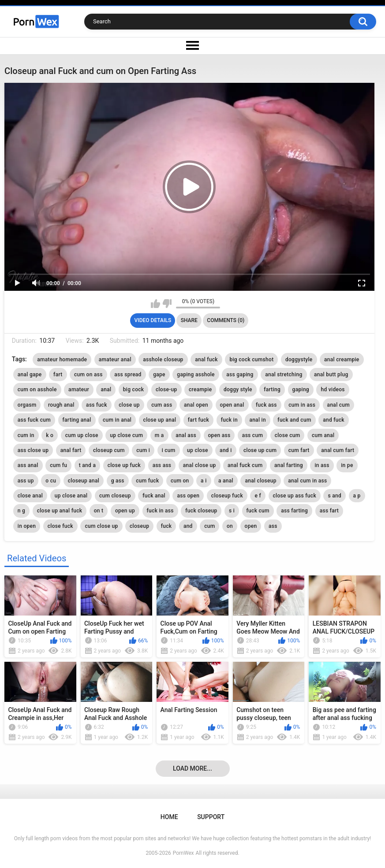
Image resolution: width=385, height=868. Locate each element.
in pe (347, 465)
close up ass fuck (295, 496)
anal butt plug (331, 375)
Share (189, 320)
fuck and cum (294, 420)
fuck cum (258, 511)
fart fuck (198, 420)
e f (258, 496)
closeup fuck (227, 496)
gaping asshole (196, 375)
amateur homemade (62, 360)
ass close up (33, 450)
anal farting (289, 465)
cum (209, 526)
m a (159, 435)
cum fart (299, 450)
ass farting (294, 511)
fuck (166, 526)
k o (50, 435)
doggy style (238, 389)
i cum (169, 450)
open (251, 526)
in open (27, 526)
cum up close (82, 435)
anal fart (71, 450)
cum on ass (88, 375)
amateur (79, 389)
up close (198, 450)
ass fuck (97, 405)
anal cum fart (338, 450)
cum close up (101, 526)
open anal (232, 405)
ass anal (28, 465)
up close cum (126, 435)
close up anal (160, 420)
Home (169, 817)
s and (335, 496)
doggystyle (299, 360)
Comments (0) (226, 320)
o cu (51, 481)
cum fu (58, 465)
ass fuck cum (34, 420)
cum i (143, 450)
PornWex (183, 853)
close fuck (60, 526)
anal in (258, 420)
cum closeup (115, 496)
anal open (196, 405)
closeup (139, 526)
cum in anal (117, 420)
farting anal (77, 420)
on (230, 526)
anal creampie (342, 360)
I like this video (155, 304)
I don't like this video (167, 304)
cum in (26, 435)
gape (159, 375)
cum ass (162, 405)
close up (129, 405)
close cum (288, 435)
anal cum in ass (307, 481)
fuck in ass (160, 511)
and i (226, 450)
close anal (30, 496)
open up (125, 511)
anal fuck (206, 360)
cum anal (323, 435)
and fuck (334, 420)
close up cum (260, 450)
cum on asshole (37, 389)
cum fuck (147, 481)
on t (99, 511)
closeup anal (84, 481)
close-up (166, 389)
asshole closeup (163, 360)
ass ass (162, 465)
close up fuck (124, 465)
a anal (226, 481)
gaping (301, 389)
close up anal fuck (60, 511)
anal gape (30, 375)
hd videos (333, 389)
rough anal (61, 405)
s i (232, 511)
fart (58, 375)
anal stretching (284, 375)
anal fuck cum (245, 465)
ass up (26, 481)
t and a (87, 465)
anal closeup (260, 481)
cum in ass (302, 405)
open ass (219, 435)
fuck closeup (201, 511)
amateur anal (115, 360)
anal (106, 389)
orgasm (27, 405)
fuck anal (154, 496)
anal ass (186, 435)
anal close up (200, 465)
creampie (200, 389)
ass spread (128, 375)
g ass (118, 481)
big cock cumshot (251, 360)
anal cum (338, 405)
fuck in (229, 420)
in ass (322, 465)
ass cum (252, 435)
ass (273, 526)
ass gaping (240, 375)
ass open (188, 496)
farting (272, 389)
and (188, 526)
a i (204, 481)
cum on (180, 481)
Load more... (192, 768)
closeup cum (109, 450)
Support (211, 817)
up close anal (71, 496)
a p (357, 496)
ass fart (329, 511)
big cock (134, 389)
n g (21, 511)
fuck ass (266, 405)
